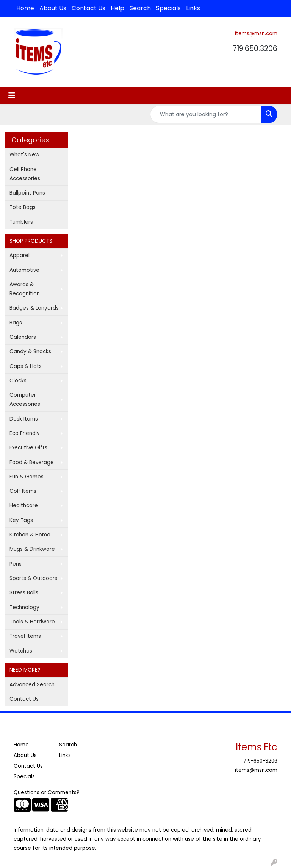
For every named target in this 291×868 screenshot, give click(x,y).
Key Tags (21, 520)
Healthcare (24, 506)
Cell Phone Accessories (25, 174)
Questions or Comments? (47, 792)
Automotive (24, 270)
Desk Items (24, 419)
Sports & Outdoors (33, 578)
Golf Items (23, 491)
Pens (16, 564)
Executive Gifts (28, 448)
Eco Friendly (25, 433)
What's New (24, 155)
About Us (53, 8)
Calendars (23, 337)
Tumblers (21, 222)
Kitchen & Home (30, 535)
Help (117, 8)
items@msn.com (256, 34)
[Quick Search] (206, 114)
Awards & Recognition (25, 289)
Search (140, 8)
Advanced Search (32, 685)
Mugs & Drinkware (32, 549)
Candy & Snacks (30, 351)
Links (193, 8)
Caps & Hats (26, 366)
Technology (24, 607)
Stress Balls (24, 593)
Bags (16, 323)
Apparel (20, 255)
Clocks (18, 381)
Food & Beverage (32, 462)
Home (25, 8)
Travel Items (25, 636)
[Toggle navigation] (12, 95)
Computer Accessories (25, 400)
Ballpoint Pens (27, 193)
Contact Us (88, 8)
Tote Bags (23, 207)
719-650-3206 (260, 761)
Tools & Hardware (32, 622)
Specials (168, 8)
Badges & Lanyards (34, 308)
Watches (21, 651)
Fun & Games (27, 477)
